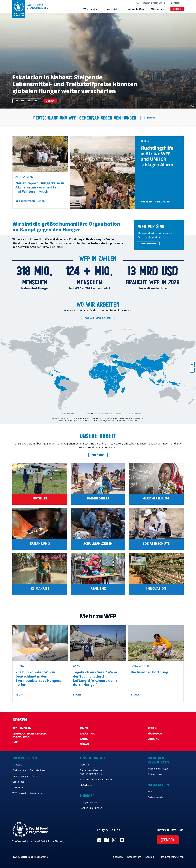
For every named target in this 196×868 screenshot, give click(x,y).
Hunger (87, 796)
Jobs (150, 791)
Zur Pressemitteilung (27, 101)
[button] (192, 365)
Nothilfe (84, 765)
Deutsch (175, 3)
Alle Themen (98, 455)
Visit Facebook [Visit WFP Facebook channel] (107, 840)
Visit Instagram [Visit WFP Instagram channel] (114, 840)
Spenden (177, 9)
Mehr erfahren (149, 244)
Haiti (16, 742)
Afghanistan (22, 728)
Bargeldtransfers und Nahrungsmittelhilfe (91, 772)
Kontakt (150, 857)
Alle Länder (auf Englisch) (98, 318)
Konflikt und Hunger (91, 808)
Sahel (84, 739)
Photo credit (193, 105)
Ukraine (153, 739)
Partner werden (156, 797)
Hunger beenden (89, 802)
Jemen (84, 728)
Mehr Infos (149, 118)
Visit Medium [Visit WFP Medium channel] (122, 840)
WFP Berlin (18, 787)
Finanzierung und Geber (25, 776)
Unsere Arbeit (113, 9)
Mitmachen (157, 9)
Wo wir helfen (136, 9)
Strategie (17, 765)
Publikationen (155, 774)
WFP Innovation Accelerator (27, 793)
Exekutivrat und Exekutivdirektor (30, 770)
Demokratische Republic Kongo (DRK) (30, 735)
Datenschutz (134, 857)
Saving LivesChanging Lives (37, 6)
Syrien (152, 728)
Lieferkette (86, 785)
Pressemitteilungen (158, 769)
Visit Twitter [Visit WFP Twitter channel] (99, 840)
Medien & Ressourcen (154, 3)
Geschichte (18, 782)
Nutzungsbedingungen (171, 857)
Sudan (84, 744)
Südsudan (155, 733)
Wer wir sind (91, 9)
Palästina (87, 733)
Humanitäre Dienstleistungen (96, 779)
